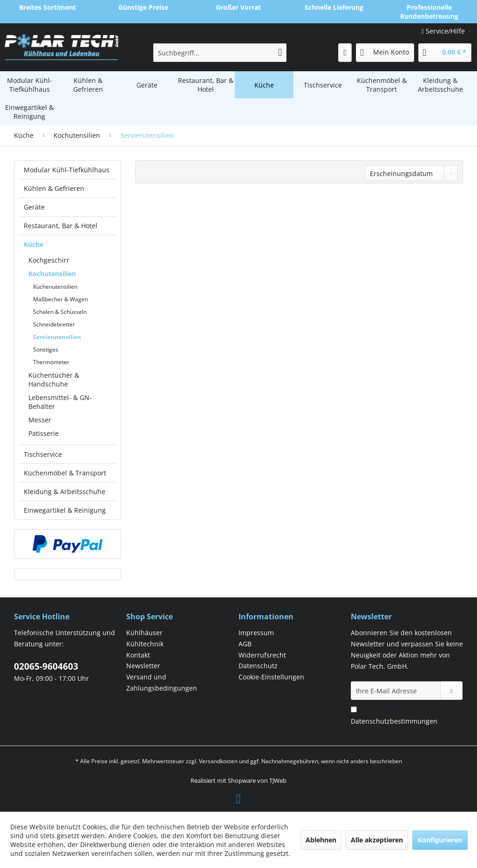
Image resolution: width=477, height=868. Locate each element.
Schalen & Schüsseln (60, 312)
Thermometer (51, 362)
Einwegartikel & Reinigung (65, 510)
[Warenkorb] (445, 53)
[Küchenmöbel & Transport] (382, 85)
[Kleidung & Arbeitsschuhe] (440, 85)
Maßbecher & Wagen (61, 299)
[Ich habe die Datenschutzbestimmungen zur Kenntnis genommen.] (354, 709)
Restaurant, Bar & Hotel (61, 226)
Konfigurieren (440, 840)
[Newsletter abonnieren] (451, 691)
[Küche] (264, 85)
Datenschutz (258, 666)
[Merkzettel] (345, 53)
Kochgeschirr (49, 260)
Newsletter (143, 666)
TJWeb (278, 780)
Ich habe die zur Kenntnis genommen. (400, 721)
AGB (245, 644)
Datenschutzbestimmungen (394, 721)
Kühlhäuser (144, 633)
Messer (40, 420)
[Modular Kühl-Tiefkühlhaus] (29, 85)
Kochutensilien (52, 274)
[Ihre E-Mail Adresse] (396, 691)
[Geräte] (147, 85)
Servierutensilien (57, 337)
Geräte (34, 207)
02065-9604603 (46, 666)
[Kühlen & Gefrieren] (88, 85)
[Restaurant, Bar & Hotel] (205, 85)
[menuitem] (220, 53)
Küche (34, 244)
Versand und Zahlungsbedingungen (162, 682)
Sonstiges (46, 349)
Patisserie (44, 433)
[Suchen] (280, 53)
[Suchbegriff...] (220, 53)
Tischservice (43, 454)
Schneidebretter (54, 324)
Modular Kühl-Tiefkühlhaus (67, 170)
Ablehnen (321, 840)
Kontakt (138, 655)
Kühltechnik (145, 644)
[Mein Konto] (385, 53)
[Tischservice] (323, 85)
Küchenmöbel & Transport (65, 473)
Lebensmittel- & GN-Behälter (60, 402)
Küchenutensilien (55, 287)
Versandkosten (218, 761)
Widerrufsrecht (262, 655)
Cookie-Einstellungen (271, 677)
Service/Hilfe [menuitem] (444, 31)
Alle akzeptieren (377, 840)
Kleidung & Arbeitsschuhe (65, 492)
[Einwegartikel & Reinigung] (29, 112)
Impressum (256, 633)
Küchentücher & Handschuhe (54, 380)
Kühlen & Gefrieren (54, 188)
